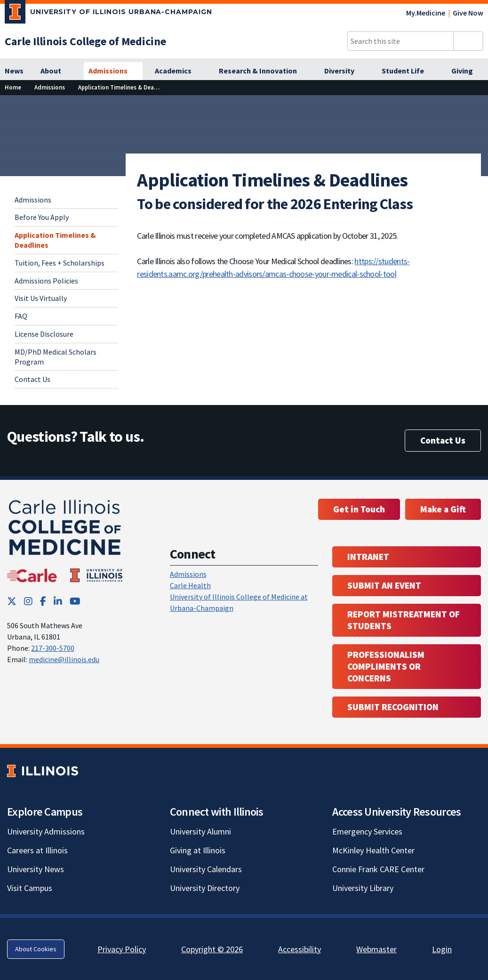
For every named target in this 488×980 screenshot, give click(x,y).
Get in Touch (359, 509)
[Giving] (467, 71)
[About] (56, 71)
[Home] (13, 87)
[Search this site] (400, 41)
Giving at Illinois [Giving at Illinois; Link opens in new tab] (198, 850)
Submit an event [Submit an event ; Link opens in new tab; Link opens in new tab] (384, 585)
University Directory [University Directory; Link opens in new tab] (205, 888)
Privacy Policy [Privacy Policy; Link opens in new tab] (122, 949)
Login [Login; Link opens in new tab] (442, 949)
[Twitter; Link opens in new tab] (12, 601)
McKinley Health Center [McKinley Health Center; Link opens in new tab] (373, 850)
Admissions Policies (46, 281)
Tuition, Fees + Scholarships (60, 263)
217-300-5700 (53, 648)
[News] (14, 71)
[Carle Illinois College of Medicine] (85, 41)
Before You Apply (42, 217)
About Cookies (36, 949)
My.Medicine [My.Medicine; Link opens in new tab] (426, 13)
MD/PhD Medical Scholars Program (56, 357)
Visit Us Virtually (41, 298)
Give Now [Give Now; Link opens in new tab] (468, 13)
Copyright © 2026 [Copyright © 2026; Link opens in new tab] (212, 949)
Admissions (33, 200)
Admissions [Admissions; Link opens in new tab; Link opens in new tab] (188, 574)
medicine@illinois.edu (64, 659)
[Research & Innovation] (263, 71)
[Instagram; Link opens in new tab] (28, 601)
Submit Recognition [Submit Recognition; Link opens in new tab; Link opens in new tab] (393, 707)
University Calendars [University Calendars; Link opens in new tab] (206, 869)
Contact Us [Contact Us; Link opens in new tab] (443, 440)
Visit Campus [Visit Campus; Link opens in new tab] (30, 888)
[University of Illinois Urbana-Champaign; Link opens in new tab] (108, 14)
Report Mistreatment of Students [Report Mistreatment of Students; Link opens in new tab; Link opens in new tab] (404, 620)
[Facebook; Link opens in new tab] (43, 601)
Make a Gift (443, 509)
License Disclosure (44, 334)
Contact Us (32, 379)
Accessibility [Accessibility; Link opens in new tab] (300, 949)
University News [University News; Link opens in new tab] (36, 869)
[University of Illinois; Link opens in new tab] (43, 771)
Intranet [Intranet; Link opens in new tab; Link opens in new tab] (368, 557)
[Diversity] (344, 71)
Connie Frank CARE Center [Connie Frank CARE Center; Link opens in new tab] (378, 869)
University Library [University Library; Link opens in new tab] (363, 888)
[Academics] (178, 71)
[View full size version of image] (475, 105)
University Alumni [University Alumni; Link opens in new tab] (200, 831)
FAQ (21, 316)
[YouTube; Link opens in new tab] (75, 601)
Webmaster (376, 949)
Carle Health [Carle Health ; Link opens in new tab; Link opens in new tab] (190, 585)
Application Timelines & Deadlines (55, 240)
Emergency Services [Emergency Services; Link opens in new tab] (367, 831)
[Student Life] (408, 71)
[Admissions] (113, 71)
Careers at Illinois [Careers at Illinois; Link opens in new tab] (37, 850)
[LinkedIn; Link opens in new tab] (58, 601)
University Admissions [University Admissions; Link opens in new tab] (46, 831)
